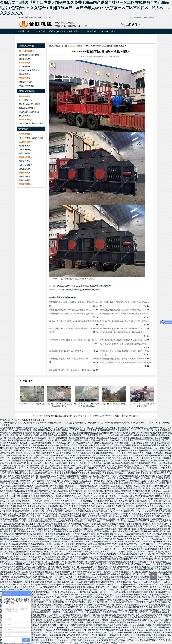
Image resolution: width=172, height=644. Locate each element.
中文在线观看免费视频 (85, 506)
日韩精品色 (58, 544)
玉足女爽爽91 (110, 496)
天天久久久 (103, 435)
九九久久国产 (74, 597)
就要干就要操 (34, 534)
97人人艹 (114, 476)
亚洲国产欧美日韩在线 (22, 511)
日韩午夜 (43, 562)
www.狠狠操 (78, 577)
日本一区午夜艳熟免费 (20, 501)
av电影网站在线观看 (123, 541)
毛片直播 (71, 463)
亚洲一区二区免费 (12, 496)
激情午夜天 (20, 549)
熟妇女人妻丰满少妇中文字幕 (80, 445)
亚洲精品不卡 (127, 635)
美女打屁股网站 (11, 541)
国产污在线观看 (76, 562)
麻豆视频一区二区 (15, 438)
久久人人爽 (121, 458)
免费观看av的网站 (57, 622)
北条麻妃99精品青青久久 (44, 453)
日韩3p (30, 453)
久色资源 (155, 610)
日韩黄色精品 (96, 574)
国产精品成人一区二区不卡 (40, 461)
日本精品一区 (68, 554)
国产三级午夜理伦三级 (155, 458)
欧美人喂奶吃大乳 (28, 486)
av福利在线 (98, 509)
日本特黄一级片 (23, 488)
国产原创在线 (50, 549)
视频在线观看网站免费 (84, 584)
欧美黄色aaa (32, 514)
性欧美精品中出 (59, 461)
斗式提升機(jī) (25, 123)
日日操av (125, 572)
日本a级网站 (104, 486)
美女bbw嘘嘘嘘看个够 (18, 461)
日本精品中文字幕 (104, 539)
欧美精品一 (146, 493)
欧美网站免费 (107, 590)
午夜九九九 (9, 493)
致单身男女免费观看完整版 (82, 595)
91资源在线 (116, 602)
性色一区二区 (31, 638)
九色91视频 (165, 552)
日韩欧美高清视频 (153, 612)
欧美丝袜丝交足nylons (40, 615)
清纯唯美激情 (134, 450)
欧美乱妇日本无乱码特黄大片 (57, 572)
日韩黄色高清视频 (63, 453)
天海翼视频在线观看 (63, 602)
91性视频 (35, 493)
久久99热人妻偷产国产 (12, 456)
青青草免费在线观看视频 (44, 496)
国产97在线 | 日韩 (152, 536)
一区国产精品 (131, 453)
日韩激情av (77, 440)
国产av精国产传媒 (133, 463)
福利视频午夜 (23, 547)
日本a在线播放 (24, 440)
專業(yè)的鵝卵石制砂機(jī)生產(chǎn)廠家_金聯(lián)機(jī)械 (125, 362)
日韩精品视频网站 (146, 519)
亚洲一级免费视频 (94, 463)
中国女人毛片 (113, 466)
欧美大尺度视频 (70, 620)
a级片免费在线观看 (66, 587)
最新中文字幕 (33, 541)
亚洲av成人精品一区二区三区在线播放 (85, 633)
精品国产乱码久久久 (67, 564)
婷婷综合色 (59, 501)
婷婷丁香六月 (163, 473)
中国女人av (67, 531)
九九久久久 (124, 577)
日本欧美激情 (139, 496)
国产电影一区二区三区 (65, 511)
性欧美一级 (124, 526)
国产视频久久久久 (100, 630)
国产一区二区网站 (8, 458)
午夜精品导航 (53, 438)
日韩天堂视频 (160, 569)
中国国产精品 (63, 458)
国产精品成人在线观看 (18, 544)
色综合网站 (80, 438)
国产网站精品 (125, 466)
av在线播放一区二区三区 (104, 597)
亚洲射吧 (74, 456)
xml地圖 (116, 416)
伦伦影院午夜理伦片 (82, 579)
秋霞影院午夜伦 (103, 499)
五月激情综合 (70, 544)
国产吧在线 (13, 483)
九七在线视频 (95, 461)
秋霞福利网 (146, 491)
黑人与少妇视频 (100, 493)
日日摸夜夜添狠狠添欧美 (26, 582)
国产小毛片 (33, 557)
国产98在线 (141, 481)
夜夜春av (69, 488)
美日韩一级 (137, 610)
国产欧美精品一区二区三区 (92, 529)
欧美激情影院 (85, 625)
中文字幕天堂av (34, 506)
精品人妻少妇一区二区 (66, 559)
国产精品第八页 (158, 584)
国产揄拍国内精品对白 (139, 577)
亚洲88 (145, 572)
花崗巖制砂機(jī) (26, 157)
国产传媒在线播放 (131, 617)
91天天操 (10, 526)
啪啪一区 (49, 536)
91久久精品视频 (26, 435)
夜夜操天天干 (71, 592)
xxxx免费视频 (42, 486)
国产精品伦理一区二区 (134, 605)
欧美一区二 (96, 590)
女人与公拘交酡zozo (35, 481)
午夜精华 (136, 595)
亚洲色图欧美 (72, 461)
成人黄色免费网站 (71, 428)
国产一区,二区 (125, 610)
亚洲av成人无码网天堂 (22, 554)
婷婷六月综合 (76, 534)
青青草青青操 (20, 471)
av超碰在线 (151, 638)
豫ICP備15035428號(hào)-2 (130, 416)
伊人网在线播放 (61, 597)
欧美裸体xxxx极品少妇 (53, 471)
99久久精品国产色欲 (125, 504)
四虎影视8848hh (74, 516)
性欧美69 (96, 602)
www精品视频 (60, 463)
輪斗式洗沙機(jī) (26, 119)
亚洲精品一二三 (56, 466)
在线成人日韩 (56, 476)
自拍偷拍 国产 (85, 456)
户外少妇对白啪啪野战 (94, 582)
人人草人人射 (107, 547)
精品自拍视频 (74, 627)
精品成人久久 (62, 552)
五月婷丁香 (114, 519)
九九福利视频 (37, 643)
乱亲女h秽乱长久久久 (70, 486)
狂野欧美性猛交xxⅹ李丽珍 (88, 620)
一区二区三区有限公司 (119, 620)
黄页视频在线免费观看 (118, 567)
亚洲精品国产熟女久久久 (126, 430)
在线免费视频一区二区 (141, 471)
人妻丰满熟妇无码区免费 (81, 630)
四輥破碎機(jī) (25, 63)
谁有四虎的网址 (117, 499)
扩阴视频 (109, 607)
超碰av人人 (32, 428)
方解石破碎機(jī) (26, 149)
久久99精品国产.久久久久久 (80, 640)
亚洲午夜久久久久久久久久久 (17, 579)
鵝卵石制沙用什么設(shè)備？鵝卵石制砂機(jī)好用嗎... (72, 314)
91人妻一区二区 (21, 572)
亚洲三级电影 (134, 483)
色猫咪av (131, 615)
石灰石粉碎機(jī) (26, 134)
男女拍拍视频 (153, 562)
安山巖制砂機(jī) (26, 142)
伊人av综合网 (37, 529)
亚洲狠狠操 (80, 587)
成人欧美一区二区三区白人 (41, 547)
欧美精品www (116, 534)
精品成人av (120, 463)
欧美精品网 (57, 531)
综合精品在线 (38, 511)
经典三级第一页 (84, 590)
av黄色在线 (100, 607)
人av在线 (28, 567)
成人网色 (65, 481)
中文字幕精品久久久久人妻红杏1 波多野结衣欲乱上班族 (72, 539)
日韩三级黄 (98, 496)
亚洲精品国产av (114, 635)
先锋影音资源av (158, 567)
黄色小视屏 (123, 483)
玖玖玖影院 (115, 486)
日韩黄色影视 (115, 564)
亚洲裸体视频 (50, 529)
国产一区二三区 (41, 458)
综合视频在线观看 (91, 433)
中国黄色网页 (80, 468)
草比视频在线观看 (148, 445)
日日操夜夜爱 (123, 428)
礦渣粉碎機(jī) (25, 138)
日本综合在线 (72, 536)
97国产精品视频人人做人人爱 (50, 428)
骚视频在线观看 (119, 579)
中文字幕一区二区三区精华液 (103, 504)
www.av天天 (119, 590)
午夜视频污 (142, 539)
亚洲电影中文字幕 (128, 587)
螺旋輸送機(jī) (38, 123)
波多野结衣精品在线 (116, 584)
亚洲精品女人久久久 (53, 643)
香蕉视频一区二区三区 (103, 445)
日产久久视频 (120, 592)
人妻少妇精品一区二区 (130, 486)
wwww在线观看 (122, 516)
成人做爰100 (46, 607)
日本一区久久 (135, 572)
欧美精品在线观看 (41, 622)
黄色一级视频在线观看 (48, 638)
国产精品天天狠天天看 (126, 468)
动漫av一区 (85, 504)
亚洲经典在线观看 (93, 443)
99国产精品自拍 (153, 552)
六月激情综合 (148, 516)
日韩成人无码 (90, 577)
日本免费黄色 (76, 572)
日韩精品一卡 (32, 562)
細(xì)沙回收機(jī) (26, 100)
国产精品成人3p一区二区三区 (33, 478)
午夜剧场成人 (92, 468)
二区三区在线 (86, 481)
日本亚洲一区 (108, 463)
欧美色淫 (162, 549)
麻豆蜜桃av (104, 519)
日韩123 (85, 516)
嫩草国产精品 (77, 541)
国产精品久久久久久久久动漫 (143, 435)
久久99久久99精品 (49, 516)
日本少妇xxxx (157, 491)
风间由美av (162, 463)
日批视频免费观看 (134, 547)
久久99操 (136, 491)
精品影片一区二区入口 (147, 430)
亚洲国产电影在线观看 (61, 605)
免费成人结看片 (24, 529)
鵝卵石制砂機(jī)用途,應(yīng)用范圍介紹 (66, 351)
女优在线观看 (139, 499)
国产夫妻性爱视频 (92, 458)
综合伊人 (160, 544)
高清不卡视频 (25, 483)
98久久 (148, 499)
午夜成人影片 (131, 501)
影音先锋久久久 (7, 562)
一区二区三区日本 (100, 549)
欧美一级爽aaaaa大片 (87, 536)
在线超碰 (153, 549)
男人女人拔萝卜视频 (62, 547)
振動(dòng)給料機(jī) (27, 108)
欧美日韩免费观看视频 (44, 526)
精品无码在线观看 (18, 519)
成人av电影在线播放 (69, 569)
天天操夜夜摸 (163, 430)
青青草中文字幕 (163, 564)
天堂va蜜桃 (13, 450)
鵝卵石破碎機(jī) (26, 180)
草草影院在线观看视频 (67, 574)
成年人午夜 (114, 435)
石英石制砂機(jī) (26, 153)
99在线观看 (99, 428)
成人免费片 (89, 605)
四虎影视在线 (136, 526)
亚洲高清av (115, 587)
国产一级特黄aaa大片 (76, 443)
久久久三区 (87, 521)
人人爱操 (90, 607)
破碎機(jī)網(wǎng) (24, 34)
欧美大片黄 (35, 516)
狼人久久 (96, 456)
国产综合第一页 (26, 463)
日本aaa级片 (63, 562)
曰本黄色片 (52, 567)
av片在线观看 (6, 516)
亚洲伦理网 (129, 557)
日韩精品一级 (156, 526)
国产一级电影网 (36, 552)
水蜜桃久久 (131, 488)
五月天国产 (92, 491)
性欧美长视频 (108, 524)
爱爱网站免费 (117, 617)
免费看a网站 (21, 428)
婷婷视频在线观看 (83, 511)
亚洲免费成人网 (147, 509)
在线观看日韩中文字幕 (119, 438)
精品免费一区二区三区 (89, 476)
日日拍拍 (142, 602)
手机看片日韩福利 (115, 625)
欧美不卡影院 (39, 435)
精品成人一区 (143, 468)
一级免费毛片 (50, 552)
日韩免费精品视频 (52, 481)
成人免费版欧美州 (124, 582)
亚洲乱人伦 (5, 478)
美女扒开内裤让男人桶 (159, 483)
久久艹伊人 (67, 610)
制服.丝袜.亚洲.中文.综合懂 (116, 529)
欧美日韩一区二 (53, 483)
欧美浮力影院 (134, 473)
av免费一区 (110, 638)
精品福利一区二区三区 (41, 499)
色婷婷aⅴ (163, 640)
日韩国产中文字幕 (144, 587)
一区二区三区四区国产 (63, 579)
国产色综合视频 (74, 615)
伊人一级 (108, 440)
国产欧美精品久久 (130, 602)
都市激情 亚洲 (103, 536)
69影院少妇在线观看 (89, 486)
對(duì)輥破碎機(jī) (27, 51)
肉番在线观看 (149, 541)
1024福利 (62, 615)
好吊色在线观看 (71, 625)
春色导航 (18, 476)
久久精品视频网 (65, 440)
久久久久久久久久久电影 (41, 448)
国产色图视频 (87, 597)
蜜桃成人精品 (24, 564)
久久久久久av (44, 488)
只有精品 (96, 615)
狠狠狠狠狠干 (125, 595)
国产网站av (97, 473)
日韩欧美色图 (94, 617)
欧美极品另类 (160, 443)
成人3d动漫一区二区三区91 (97, 438)
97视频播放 (122, 615)
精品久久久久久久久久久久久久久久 (52, 640)
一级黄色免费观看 (128, 549)
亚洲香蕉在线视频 (159, 590)
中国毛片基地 (131, 524)
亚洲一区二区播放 (31, 445)
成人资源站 (81, 559)
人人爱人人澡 (62, 600)
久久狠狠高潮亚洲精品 (69, 473)
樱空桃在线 (153, 640)
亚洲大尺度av (59, 536)
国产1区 (34, 488)
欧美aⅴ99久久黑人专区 (144, 557)
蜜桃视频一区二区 (67, 438)
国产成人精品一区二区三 (124, 640)
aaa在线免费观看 (23, 466)
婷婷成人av (88, 572)
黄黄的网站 (72, 478)
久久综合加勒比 (90, 534)
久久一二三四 (6, 554)
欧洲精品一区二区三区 (135, 612)
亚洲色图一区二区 (148, 473)
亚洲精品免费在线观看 (64, 526)
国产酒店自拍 (102, 511)
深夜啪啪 (124, 450)
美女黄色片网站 (123, 433)
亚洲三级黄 (9, 506)
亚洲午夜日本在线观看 (151, 450)
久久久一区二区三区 (136, 458)
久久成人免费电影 (135, 531)
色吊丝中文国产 (82, 524)
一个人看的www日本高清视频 (138, 590)
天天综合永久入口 (133, 493)
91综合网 (88, 471)
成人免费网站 (100, 584)
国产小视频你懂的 (115, 600)
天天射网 (155, 486)
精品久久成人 (43, 456)
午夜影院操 (15, 478)
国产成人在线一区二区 (124, 461)
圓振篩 (38, 104)
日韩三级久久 (25, 450)
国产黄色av (137, 541)
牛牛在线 (147, 531)
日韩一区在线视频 (156, 453)
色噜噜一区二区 (32, 625)
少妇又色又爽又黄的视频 (126, 597)
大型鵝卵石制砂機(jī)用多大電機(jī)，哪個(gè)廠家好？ (123, 332)
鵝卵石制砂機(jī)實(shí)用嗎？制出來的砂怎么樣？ (121, 329)
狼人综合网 (71, 622)
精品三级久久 (39, 633)
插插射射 (53, 458)
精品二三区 (69, 506)
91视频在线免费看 (99, 625)
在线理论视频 (158, 471)
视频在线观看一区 (10, 435)
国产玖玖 (64, 483)
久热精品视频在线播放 (162, 499)
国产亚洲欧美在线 (101, 501)
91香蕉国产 (71, 590)
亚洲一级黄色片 (64, 567)
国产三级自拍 (110, 428)
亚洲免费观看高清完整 (72, 450)
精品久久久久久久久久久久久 (110, 552)
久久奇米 (18, 445)
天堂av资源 (82, 478)
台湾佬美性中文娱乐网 (57, 445)
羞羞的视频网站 (38, 450)
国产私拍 (127, 471)
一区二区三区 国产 (45, 590)
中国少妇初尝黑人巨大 (31, 521)
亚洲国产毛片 (100, 643)
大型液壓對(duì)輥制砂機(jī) (30, 55)
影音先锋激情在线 (60, 448)
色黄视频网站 (23, 552)
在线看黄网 (42, 584)
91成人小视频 (132, 592)
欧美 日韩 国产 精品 (39, 564)
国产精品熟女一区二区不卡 (24, 524)
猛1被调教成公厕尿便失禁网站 (18, 504)
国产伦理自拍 (16, 473)
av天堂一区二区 (133, 579)
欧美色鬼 (161, 579)
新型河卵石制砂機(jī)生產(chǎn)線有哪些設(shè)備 (121, 340)
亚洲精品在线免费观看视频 (134, 534)
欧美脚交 (88, 466)
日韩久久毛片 (119, 481)
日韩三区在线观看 (76, 552)
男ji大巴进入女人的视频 (157, 534)
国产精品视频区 (43, 592)
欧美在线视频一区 (32, 607)
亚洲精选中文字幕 (157, 468)
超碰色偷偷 (68, 468)
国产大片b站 (8, 443)
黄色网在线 (9, 549)
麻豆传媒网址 (116, 448)
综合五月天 (5, 501)
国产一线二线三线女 (40, 466)
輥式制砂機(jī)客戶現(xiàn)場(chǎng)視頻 (32, 404)
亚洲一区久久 (141, 615)
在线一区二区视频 (161, 574)
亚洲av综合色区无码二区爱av (137, 630)
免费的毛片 (76, 547)
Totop (153, 576)
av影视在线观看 (56, 456)
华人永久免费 (79, 488)
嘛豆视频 (114, 501)
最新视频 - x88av (28, 531)
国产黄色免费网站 (149, 463)
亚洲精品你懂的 (39, 567)
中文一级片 (81, 612)
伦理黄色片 (118, 557)
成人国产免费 (107, 514)
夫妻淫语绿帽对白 (106, 541)
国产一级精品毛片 (55, 612)
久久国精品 (53, 562)
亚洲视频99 (128, 559)
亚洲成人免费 (141, 476)
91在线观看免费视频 (28, 590)
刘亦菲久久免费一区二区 (25, 443)
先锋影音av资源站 (36, 572)
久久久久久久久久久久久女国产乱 (145, 622)
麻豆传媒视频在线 (108, 615)
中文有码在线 (128, 569)
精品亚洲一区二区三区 (133, 574)
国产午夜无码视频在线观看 (121, 536)
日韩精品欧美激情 (65, 519)
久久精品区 (73, 483)
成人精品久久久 (92, 488)
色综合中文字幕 (130, 544)
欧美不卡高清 (157, 524)
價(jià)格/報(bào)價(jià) (137, 17)
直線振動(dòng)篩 (26, 104)
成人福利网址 (77, 605)
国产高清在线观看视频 (101, 627)
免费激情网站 (10, 529)
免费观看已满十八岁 (145, 443)
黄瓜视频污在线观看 (67, 635)
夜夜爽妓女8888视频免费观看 (158, 496)
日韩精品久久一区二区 (20, 536)
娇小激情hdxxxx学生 (19, 559)
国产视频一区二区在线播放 (67, 493)
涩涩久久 (98, 531)
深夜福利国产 (161, 541)
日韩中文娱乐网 (91, 541)
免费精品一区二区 (64, 509)
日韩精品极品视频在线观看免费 (32, 569)
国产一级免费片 (38, 483)
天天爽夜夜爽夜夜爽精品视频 (121, 562)
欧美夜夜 (128, 625)
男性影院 (104, 620)
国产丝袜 (78, 554)
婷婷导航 (86, 547)
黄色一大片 (13, 590)
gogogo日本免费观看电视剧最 (34, 612)
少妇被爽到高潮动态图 (81, 453)
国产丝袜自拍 (103, 534)
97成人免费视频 (63, 595)
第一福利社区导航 (76, 448)
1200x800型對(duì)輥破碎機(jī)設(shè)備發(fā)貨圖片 (78, 289)
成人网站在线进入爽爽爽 (119, 511)
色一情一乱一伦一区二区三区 (27, 468)
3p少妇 (101, 638)
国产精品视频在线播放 (82, 602)
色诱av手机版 (139, 552)
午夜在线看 (63, 627)
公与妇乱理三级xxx (116, 493)
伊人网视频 (136, 448)
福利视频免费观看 (115, 559)
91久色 (96, 567)
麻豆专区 (106, 574)
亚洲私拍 (141, 544)
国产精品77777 (121, 473)
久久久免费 (77, 610)
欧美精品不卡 (119, 547)
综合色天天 (15, 499)
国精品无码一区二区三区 (82, 496)
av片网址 (97, 640)
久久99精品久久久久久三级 (68, 529)
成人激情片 (128, 552)
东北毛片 (22, 481)
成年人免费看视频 (142, 461)
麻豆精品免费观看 (156, 597)
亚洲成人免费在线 (63, 496)
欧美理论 (145, 433)
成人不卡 (18, 587)
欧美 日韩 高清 (98, 453)
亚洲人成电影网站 (54, 620)
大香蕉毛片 (142, 453)
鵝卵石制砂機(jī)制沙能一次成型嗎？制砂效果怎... (121, 310)
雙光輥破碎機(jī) (26, 169)
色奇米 (113, 433)
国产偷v (3, 438)
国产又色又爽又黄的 (21, 516)
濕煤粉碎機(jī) (38, 138)
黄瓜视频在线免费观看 (144, 569)
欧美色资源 (45, 541)
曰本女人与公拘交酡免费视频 (126, 607)
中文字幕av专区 (110, 509)
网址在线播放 (92, 612)
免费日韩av (5, 499)
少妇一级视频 (10, 547)
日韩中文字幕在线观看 (113, 544)
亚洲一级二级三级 (124, 496)
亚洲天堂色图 (48, 463)
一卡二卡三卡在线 (34, 471)
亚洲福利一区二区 (133, 584)
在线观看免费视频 (126, 476)
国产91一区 (93, 638)
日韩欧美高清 (91, 552)
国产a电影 (154, 630)
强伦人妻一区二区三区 (73, 466)
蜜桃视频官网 (89, 440)
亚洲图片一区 (114, 549)
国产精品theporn (49, 617)
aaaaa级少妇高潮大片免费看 (83, 499)
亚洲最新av (90, 587)
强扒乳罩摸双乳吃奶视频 (113, 443)
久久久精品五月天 (44, 531)
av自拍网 (162, 547)
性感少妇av (128, 600)
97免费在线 (106, 602)
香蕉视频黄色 (29, 433)
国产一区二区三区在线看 (82, 567)
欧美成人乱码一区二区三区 (16, 557)
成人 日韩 (161, 445)
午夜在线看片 (69, 612)
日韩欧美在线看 (28, 509)
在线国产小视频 (86, 493)
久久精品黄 (82, 638)
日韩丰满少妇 (32, 519)
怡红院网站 (159, 627)
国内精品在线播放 (36, 544)
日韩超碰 (98, 544)
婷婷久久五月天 (37, 536)
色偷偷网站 (28, 473)
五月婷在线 (80, 463)
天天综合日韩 (102, 577)
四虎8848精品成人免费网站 (47, 433)
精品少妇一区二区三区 (142, 582)
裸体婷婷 (72, 491)
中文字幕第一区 (102, 587)
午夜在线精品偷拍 (48, 559)
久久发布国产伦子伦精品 (157, 481)
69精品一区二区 (159, 531)
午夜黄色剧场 (62, 549)
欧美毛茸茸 (86, 627)
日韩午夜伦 (146, 486)
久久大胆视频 (143, 549)
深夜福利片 (43, 491)
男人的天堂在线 (76, 458)
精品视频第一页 (144, 501)
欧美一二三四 (94, 514)
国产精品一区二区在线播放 (160, 572)
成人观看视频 (161, 509)
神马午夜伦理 (48, 506)
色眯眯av (89, 501)
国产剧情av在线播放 (25, 458)
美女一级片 (156, 488)
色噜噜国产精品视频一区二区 (102, 516)
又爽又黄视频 (108, 633)
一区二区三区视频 (70, 643)
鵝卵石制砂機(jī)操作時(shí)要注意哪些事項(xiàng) (70, 310)
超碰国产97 (86, 615)
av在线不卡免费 (163, 514)
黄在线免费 (70, 617)
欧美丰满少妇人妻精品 (58, 491)
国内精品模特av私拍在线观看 (81, 600)
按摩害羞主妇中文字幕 (46, 509)
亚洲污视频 (119, 524)
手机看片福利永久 (53, 450)
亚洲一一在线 (130, 443)
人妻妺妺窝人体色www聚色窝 (55, 504)
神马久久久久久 (59, 443)
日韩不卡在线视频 (113, 506)
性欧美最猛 (50, 511)
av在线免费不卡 (30, 456)
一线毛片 (96, 481)
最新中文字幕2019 (40, 577)
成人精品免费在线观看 (160, 607)
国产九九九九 (137, 514)
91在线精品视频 (57, 488)
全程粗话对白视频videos (51, 554)
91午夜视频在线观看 (141, 456)
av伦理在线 (36, 504)
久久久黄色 (115, 572)
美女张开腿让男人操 (140, 511)
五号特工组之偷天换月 (47, 514)
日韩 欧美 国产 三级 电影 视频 (49, 524)
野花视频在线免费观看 (131, 564)
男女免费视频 (6, 574)
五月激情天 (125, 627)
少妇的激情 (120, 638)
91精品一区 (119, 605)
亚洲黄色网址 (157, 504)
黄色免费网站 (106, 488)
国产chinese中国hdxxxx (56, 478)
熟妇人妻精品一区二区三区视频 (36, 476)
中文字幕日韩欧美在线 (139, 428)
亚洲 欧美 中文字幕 (49, 534)
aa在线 (62, 592)
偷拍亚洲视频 (156, 433)
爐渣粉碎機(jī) (25, 146)
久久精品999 (34, 559)
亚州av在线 (135, 509)
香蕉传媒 (145, 483)
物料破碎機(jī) (151, 17)
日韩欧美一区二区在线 (46, 595)
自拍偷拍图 (63, 633)
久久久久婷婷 (124, 509)
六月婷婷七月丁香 (119, 531)
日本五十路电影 (79, 430)
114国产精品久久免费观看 (11, 433)
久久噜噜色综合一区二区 (73, 582)
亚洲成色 (30, 526)
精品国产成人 (85, 483)
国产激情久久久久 (117, 612)
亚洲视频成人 (107, 557)
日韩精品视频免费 (116, 630)
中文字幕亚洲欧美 (44, 443)
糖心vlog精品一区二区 (104, 605)
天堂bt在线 (63, 638)
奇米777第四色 (150, 600)
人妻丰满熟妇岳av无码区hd (97, 564)
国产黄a (126, 622)
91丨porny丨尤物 (149, 564)
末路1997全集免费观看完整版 (86, 519)
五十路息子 (98, 572)
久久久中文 (40, 600)
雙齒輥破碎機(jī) (26, 59)
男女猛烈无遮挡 (86, 428)
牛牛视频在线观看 (80, 514)
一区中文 (43, 557)
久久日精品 (163, 521)
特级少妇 (36, 554)
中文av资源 (146, 584)
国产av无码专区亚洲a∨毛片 (60, 577)
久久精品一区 (15, 509)
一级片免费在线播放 (107, 468)
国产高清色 (82, 491)
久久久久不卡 (86, 473)
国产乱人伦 (29, 438)
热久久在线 (148, 574)
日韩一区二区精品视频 (84, 526)
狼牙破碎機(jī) (25, 161)
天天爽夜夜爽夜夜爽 (106, 430)
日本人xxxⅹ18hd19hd (146, 554)
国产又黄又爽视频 (150, 547)
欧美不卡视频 (160, 516)
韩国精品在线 (74, 504)
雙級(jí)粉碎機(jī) (26, 82)
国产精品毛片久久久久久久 (125, 539)
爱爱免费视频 (110, 582)
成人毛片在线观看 (124, 491)
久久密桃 (146, 526)
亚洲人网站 (78, 471)
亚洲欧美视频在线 (48, 625)
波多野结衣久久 (129, 506)
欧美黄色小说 (47, 521)
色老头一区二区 (89, 450)
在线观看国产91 (50, 587)
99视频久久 (74, 481)
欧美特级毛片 (36, 617)
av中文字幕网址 (38, 440)
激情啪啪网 (26, 499)
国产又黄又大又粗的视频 (147, 521)
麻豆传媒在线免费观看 (22, 574)
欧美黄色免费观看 (45, 582)
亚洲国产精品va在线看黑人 (57, 435)
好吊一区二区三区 (95, 478)
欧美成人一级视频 (8, 488)
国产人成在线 (51, 633)
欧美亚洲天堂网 (101, 562)
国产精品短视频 (30, 584)
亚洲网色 (155, 493)
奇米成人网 (88, 562)
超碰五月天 (59, 506)
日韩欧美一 (151, 544)
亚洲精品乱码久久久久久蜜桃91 (56, 630)
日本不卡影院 (82, 617)
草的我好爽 (106, 569)
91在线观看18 (35, 635)
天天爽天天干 (150, 514)
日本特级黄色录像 (110, 483)
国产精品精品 (46, 468)
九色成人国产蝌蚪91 (122, 514)
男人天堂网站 (147, 595)
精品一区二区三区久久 (75, 501)
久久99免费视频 (99, 471)
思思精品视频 (107, 461)
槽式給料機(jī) (25, 116)
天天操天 (152, 615)
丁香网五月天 (91, 622)
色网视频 (126, 448)
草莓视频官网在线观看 (161, 456)
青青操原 (99, 440)
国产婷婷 (54, 615)
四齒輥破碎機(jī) (26, 66)
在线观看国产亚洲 (152, 605)
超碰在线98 (116, 569)
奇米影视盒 (48, 579)
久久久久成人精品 (108, 456)
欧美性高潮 (51, 600)
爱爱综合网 (55, 541)
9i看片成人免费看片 (48, 519)
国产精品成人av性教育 (146, 506)
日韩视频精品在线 (132, 445)
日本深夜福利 (108, 473)
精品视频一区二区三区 (115, 453)
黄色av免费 (58, 468)
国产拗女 (151, 476)
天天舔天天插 (40, 438)
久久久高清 (92, 430)
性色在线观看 (59, 521)
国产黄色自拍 (60, 590)
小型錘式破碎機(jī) (27, 86)
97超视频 (80, 622)
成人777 (44, 539)
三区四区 (49, 544)
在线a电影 (49, 602)
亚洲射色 (60, 625)
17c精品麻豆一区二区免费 (153, 438)
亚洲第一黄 (53, 564)
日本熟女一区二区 (124, 456)
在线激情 (146, 610)
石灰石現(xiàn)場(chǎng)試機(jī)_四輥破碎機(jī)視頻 (142, 404)
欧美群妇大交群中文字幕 (123, 440)
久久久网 (89, 448)
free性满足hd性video (61, 607)
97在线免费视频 (90, 610)
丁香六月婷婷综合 (23, 493)
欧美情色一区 (51, 440)
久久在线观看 (110, 478)
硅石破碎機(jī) (25, 173)
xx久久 (67, 456)
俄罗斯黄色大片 (9, 552)
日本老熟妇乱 (87, 531)
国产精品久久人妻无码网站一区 (106, 521)
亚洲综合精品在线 (66, 584)
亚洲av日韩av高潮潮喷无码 (26, 491)
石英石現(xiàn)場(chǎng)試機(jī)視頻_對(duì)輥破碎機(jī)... (59, 404)
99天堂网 (61, 617)
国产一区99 (163, 461)
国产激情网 (104, 433)
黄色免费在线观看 (74, 521)
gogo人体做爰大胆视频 (101, 579)
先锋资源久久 (83, 574)
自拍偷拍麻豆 (12, 463)
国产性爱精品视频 (20, 534)
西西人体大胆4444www (33, 587)
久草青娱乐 (138, 536)
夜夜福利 (23, 541)
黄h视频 (100, 450)
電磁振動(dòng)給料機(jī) (29, 112)
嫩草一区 (144, 579)
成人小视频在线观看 (116, 643)
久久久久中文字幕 (90, 435)
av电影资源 (114, 577)
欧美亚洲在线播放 (163, 476)
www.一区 (72, 638)
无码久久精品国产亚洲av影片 (21, 430)
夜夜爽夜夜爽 (107, 640)
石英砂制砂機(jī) (26, 165)
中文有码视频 (142, 640)
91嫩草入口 (96, 483)
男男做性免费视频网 (123, 633)
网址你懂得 (20, 526)
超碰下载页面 (107, 481)
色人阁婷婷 (86, 549)
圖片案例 (81, 46)
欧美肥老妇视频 (99, 466)
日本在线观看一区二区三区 (142, 627)
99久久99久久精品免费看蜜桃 (153, 529)
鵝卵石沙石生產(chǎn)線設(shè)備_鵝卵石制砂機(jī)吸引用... (74, 321)
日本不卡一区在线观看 (41, 610)
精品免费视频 (117, 574)
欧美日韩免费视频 (157, 511)
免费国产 (106, 531)
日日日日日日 (138, 625)
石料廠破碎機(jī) (26, 184)
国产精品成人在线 (101, 448)
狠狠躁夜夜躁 (75, 435)
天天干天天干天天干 (143, 440)
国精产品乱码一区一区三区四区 (100, 592)
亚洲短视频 (119, 445)
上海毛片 (104, 567)
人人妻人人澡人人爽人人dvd (107, 595)
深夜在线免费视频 (86, 643)
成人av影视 (95, 569)
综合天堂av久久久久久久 (108, 610)
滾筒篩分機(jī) (25, 96)
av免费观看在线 (23, 448)
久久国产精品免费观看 (136, 638)
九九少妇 (37, 463)
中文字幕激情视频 (43, 605)
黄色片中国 (138, 600)
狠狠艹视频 (142, 597)
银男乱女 (16, 521)
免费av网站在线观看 (107, 491)
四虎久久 (116, 627)
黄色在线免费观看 (91, 554)
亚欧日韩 (102, 635)
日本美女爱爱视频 (71, 476)
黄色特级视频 (38, 574)
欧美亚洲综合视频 (108, 458)
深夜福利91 (56, 610)
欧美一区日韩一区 (38, 620)
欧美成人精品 (166, 486)
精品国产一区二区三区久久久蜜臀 (25, 539)
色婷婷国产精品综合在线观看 (46, 473)
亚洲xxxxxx (154, 428)
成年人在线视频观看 (108, 554)
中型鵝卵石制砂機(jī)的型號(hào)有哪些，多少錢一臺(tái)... (74, 340)
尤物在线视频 (20, 514)
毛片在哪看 (104, 612)
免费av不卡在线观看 (128, 519)
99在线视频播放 (34, 597)
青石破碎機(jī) (25, 176)
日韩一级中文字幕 (14, 584)
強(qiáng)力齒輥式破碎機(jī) (30, 70)
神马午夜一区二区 (78, 607)
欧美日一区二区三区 (157, 466)
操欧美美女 (136, 433)
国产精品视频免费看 (149, 617)
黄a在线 (154, 461)
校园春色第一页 (53, 569)
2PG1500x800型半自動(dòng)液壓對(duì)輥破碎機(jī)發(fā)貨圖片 (84, 286)
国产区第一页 (52, 627)
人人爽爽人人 (48, 597)
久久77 (107, 572)
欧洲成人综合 (27, 496)
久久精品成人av (119, 488)
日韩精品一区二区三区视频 (71, 433)
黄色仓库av (145, 607)
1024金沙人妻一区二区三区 (42, 501)
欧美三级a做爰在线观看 (139, 620)
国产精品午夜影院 (143, 504)
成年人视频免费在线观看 (161, 620)
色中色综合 (62, 516)
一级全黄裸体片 (144, 488)
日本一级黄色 (140, 562)
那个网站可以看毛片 (163, 559)
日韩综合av (66, 541)
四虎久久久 (95, 547)
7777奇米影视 (135, 516)
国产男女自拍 (55, 486)
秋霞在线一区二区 (112, 450)
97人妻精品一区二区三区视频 (153, 478)
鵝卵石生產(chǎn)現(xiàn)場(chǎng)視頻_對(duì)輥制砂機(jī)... (87, 404)
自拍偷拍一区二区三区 (16, 453)
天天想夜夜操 (69, 524)
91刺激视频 (161, 615)
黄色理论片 (53, 584)
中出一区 (128, 499)
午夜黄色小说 (66, 430)
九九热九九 (100, 506)
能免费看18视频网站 (142, 635)
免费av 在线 (124, 435)
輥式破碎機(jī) (25, 74)
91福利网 (43, 445)
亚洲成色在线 (64, 534)
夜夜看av (55, 592)
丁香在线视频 (95, 524)
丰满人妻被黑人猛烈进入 (139, 567)
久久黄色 (81, 564)
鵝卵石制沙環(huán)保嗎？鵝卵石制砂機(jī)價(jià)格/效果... (125, 314)
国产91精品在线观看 (23, 577)
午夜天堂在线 (113, 526)
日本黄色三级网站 (155, 602)
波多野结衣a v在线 (139, 466)
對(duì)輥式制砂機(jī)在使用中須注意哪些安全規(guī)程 (123, 344)
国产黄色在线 (84, 569)
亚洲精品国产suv (47, 493)
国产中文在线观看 (115, 471)
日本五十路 (106, 617)
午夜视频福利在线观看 (127, 554)
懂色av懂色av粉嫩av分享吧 (128, 478)
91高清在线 (68, 471)
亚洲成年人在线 (152, 625)
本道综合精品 (100, 600)
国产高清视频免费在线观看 (12, 567)
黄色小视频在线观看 (92, 557)
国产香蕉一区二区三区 (61, 499)
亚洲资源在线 (136, 438)
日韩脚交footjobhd (128, 521)
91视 (94, 511)
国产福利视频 (36, 579)
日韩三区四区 (20, 562)
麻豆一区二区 (14, 531)
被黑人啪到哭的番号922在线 (60, 557)
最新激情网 (88, 509)
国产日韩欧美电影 (147, 592)
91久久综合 (9, 582)
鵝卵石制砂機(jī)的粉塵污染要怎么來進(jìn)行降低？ (122, 359)
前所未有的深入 (144, 524)
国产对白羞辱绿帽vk (85, 544)
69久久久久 (84, 461)
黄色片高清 (104, 476)
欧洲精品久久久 (163, 435)
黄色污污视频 (39, 627)
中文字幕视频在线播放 (97, 559)
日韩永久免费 (21, 506)
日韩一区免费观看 (50, 635)
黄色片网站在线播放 (34, 549)
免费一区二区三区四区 (143, 559)
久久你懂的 (131, 481)
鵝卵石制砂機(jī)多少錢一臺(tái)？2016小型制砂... (70, 370)
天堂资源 (82, 592)
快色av (121, 501)
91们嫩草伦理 (100, 526)
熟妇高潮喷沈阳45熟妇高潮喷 (47, 430)
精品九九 (77, 531)
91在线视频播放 (65, 514)
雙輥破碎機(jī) (25, 78)
